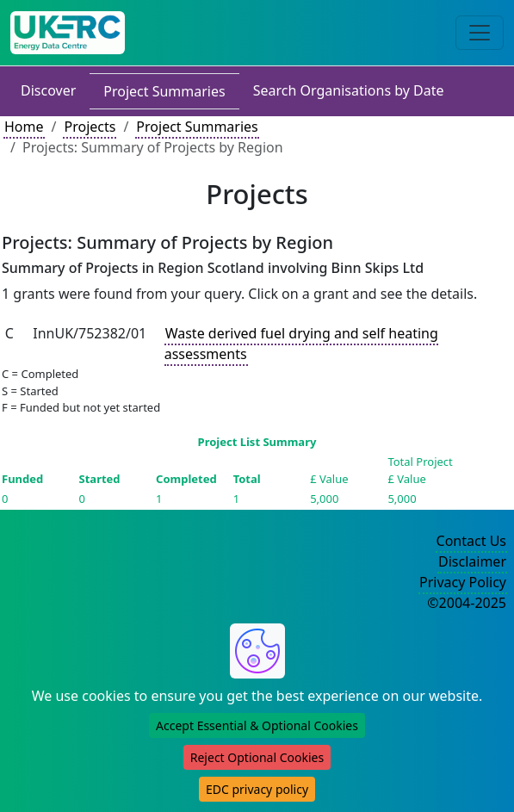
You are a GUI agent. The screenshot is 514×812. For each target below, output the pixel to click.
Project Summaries (164, 91)
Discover (48, 90)
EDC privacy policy (257, 789)
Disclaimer (472, 561)
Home (24, 127)
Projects (90, 127)
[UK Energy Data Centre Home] (68, 33)
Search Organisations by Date (349, 90)
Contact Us (471, 541)
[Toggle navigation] (480, 33)
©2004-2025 (467, 603)
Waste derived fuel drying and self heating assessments (301, 344)
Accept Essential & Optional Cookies (257, 725)
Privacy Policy (463, 582)
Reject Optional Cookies (257, 757)
